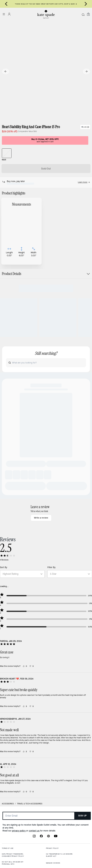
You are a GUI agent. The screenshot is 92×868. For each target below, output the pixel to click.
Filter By (51, 612)
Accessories (8, 848)
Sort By (4, 612)
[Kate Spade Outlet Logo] (46, 14)
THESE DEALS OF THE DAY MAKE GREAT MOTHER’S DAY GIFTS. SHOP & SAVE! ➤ (46, 4)
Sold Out (46, 169)
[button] (84, 182)
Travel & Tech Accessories (30, 848)
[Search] (83, 15)
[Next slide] (86, 4)
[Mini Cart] (88, 14)
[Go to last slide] (6, 4)
